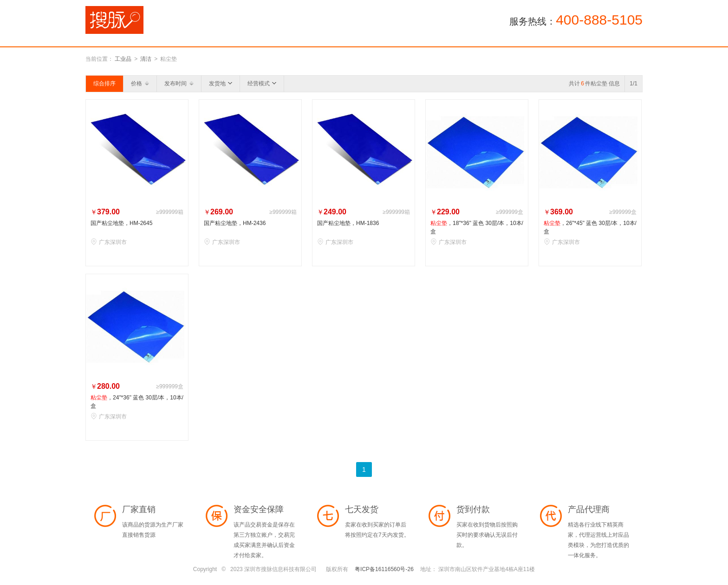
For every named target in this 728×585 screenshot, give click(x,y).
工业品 (123, 59)
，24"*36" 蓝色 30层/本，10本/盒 (137, 402)
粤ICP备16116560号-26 (384, 569)
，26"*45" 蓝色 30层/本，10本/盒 (590, 227)
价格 (140, 84)
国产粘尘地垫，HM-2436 (235, 223)
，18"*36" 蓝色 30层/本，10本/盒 (477, 227)
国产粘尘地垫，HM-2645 (121, 223)
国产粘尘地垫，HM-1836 (348, 223)
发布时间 (179, 84)
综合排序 (104, 84)
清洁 (146, 59)
